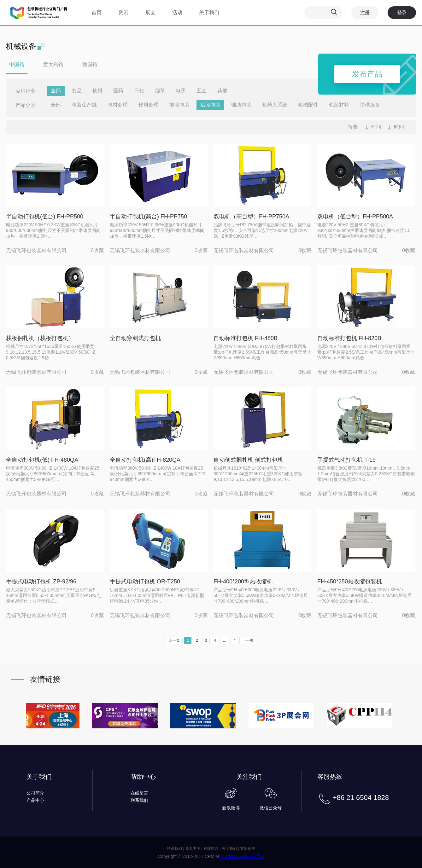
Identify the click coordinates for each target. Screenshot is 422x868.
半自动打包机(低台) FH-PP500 (45, 217)
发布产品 (367, 74)
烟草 (160, 91)
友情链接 (248, 848)
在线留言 (139, 793)
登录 (402, 12)
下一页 (248, 640)
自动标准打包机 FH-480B (246, 338)
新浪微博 (231, 808)
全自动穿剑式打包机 (135, 338)
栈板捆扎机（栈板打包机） (40, 338)
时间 (376, 127)
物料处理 (149, 105)
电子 (181, 91)
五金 (202, 91)
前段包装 (179, 105)
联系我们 (139, 800)
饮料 (97, 91)
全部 (56, 91)
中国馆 (17, 64)
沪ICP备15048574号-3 (242, 856)
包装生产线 (84, 105)
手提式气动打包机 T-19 (346, 460)
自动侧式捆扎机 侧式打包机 (248, 460)
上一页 (174, 640)
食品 (77, 91)
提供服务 (370, 105)
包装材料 (339, 105)
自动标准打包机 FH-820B (349, 338)
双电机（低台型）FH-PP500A (355, 217)
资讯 (123, 12)
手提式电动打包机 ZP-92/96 (41, 582)
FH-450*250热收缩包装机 (350, 582)
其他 (222, 91)
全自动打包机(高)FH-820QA (145, 460)
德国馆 (90, 64)
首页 (97, 12)
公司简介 (35, 793)
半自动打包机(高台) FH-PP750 (148, 217)
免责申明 (193, 848)
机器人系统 (275, 105)
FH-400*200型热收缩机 (243, 582)
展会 (150, 12)
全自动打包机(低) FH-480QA (42, 460)
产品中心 (35, 800)
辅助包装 (241, 105)
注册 (365, 12)
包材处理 (118, 105)
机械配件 (308, 105)
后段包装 (210, 105)
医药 (118, 91)
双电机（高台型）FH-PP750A (251, 217)
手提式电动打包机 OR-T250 (145, 582)
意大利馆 (53, 64)
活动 (177, 12)
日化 (139, 91)
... (225, 640)
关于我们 (209, 12)
